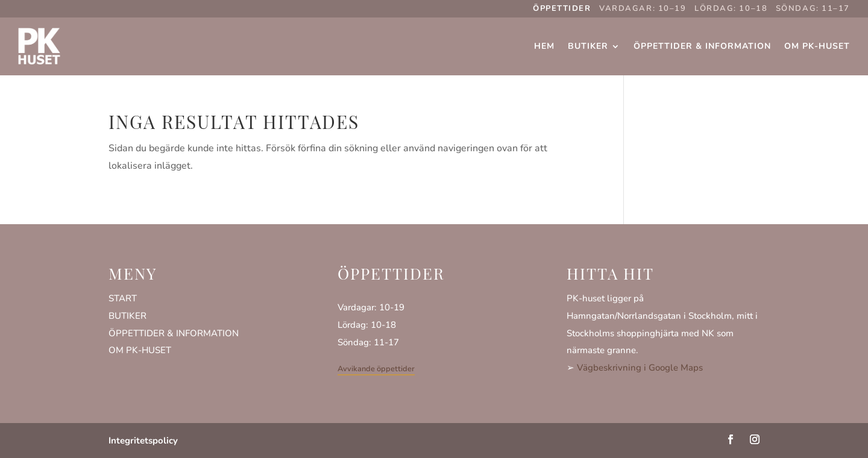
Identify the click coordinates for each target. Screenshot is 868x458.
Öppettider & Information (702, 46)
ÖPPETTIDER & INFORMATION (174, 333)
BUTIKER (127, 316)
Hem (544, 46)
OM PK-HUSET (140, 350)
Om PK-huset (817, 46)
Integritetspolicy (143, 441)
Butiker (588, 46)
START (123, 298)
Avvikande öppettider (376, 369)
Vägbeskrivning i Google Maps (640, 368)
